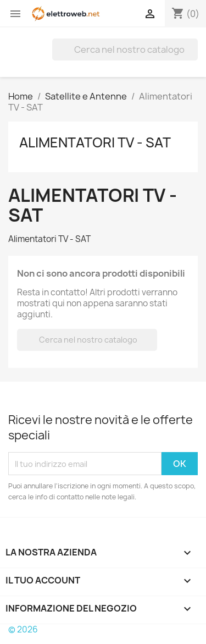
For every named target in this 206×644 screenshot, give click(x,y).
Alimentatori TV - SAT (95, 142)
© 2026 (23, 629)
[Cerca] (125, 49)
